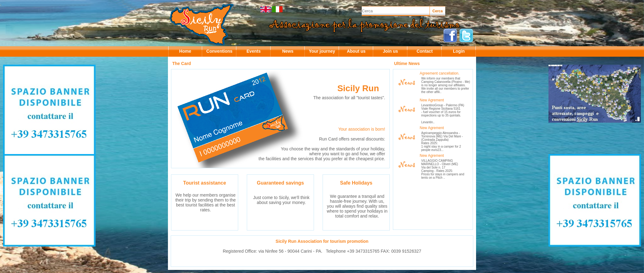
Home (185, 51)
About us (356, 51)
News (288, 51)
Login (459, 51)
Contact (425, 51)
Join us (390, 51)
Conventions (220, 51)
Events (254, 51)
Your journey (322, 51)
